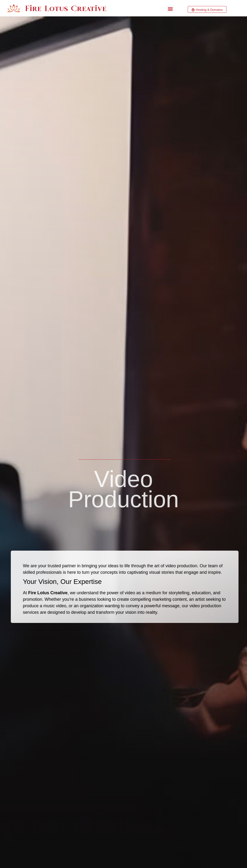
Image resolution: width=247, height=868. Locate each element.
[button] (170, 9)
